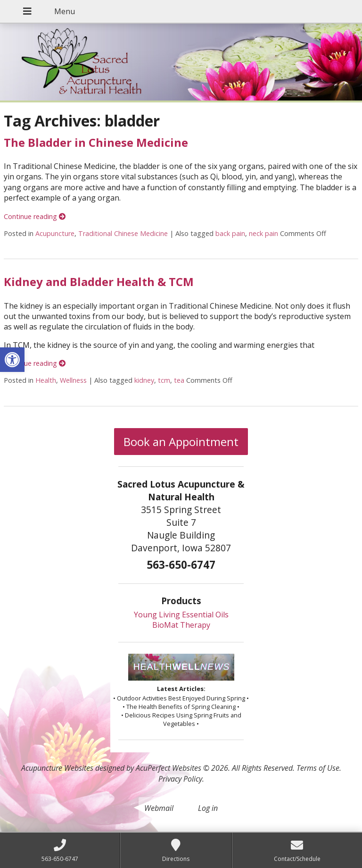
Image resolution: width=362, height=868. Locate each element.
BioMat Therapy (181, 625)
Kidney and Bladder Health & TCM (99, 282)
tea (179, 380)
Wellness (73, 380)
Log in (208, 808)
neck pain (263, 233)
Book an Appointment (181, 442)
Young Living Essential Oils (181, 615)
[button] (12, 360)
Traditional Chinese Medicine (123, 233)
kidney (144, 380)
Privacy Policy (180, 779)
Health (46, 380)
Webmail (159, 808)
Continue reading (35, 216)
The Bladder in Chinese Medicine (96, 142)
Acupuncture (55, 233)
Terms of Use (318, 768)
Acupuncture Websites (57, 768)
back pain (230, 233)
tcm (164, 380)
